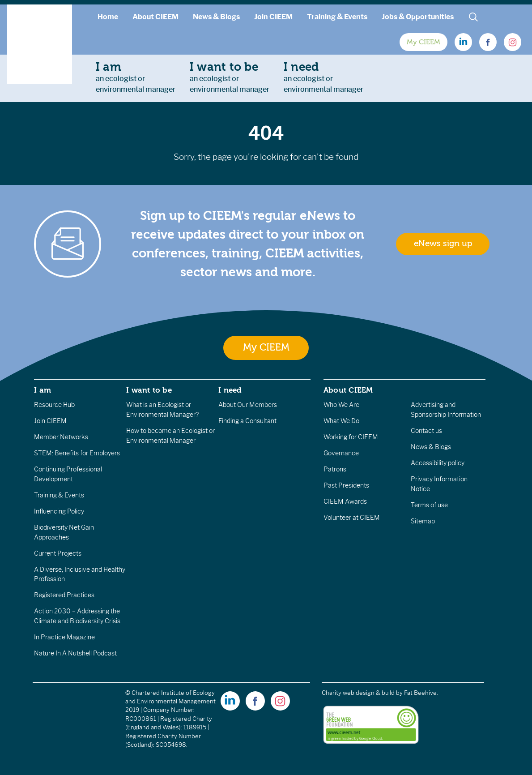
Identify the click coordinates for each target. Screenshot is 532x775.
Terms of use (429, 505)
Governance (341, 453)
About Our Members (248, 405)
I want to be (149, 390)
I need (230, 390)
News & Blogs (216, 17)
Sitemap (423, 521)
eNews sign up (443, 244)
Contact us (426, 431)
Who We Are (341, 405)
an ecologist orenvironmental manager (136, 77)
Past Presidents (346, 485)
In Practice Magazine (64, 637)
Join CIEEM (273, 17)
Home (108, 17)
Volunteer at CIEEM (352, 518)
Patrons (335, 469)
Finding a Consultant (247, 421)
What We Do (341, 421)
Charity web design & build (358, 693)
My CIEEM (423, 42)
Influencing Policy (59, 511)
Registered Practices (64, 595)
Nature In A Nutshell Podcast (75, 653)
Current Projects (58, 553)
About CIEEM (155, 17)
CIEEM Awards (345, 501)
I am (43, 390)
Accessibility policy (438, 463)
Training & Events (337, 17)
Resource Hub (54, 405)
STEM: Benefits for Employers (77, 453)
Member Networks (61, 437)
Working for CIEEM (351, 437)
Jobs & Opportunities (418, 17)
